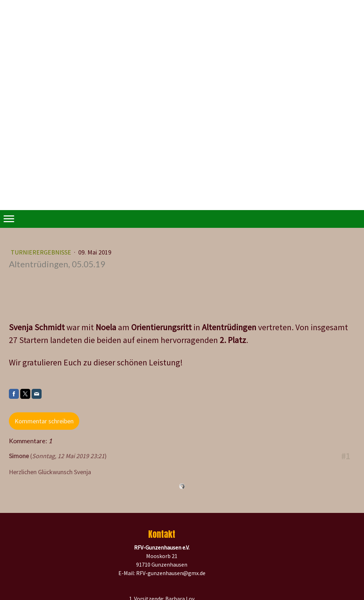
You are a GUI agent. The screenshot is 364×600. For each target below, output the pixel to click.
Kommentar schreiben (44, 421)
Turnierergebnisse (42, 252)
